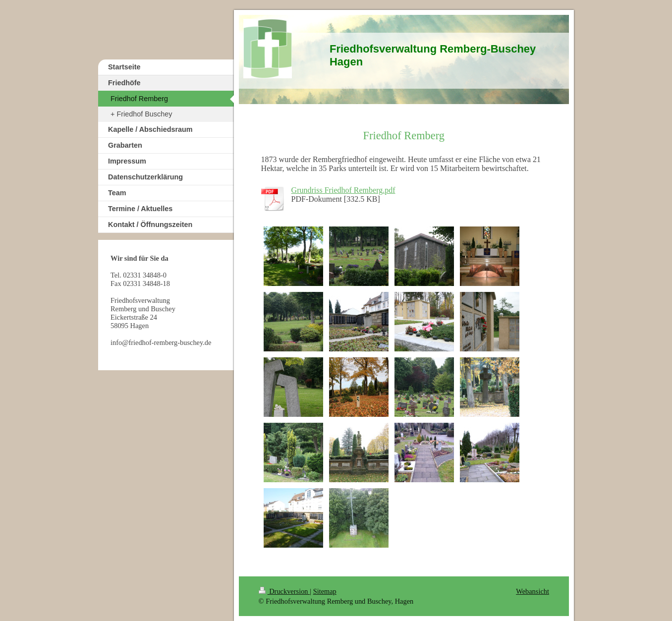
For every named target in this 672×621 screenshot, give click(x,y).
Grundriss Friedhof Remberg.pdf (343, 190)
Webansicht (532, 591)
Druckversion (284, 591)
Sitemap (325, 591)
